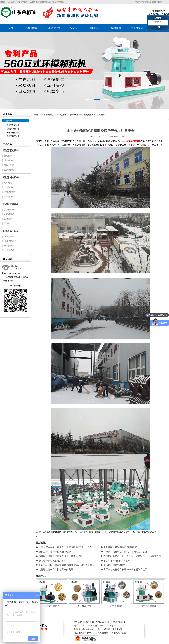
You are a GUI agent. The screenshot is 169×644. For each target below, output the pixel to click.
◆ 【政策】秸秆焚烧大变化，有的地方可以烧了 (125, 552)
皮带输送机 (9, 160)
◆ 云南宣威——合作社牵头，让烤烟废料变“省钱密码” (64, 547)
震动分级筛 (9, 165)
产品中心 (74, 28)
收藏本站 (139, 2)
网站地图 (148, 2)
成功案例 (116, 28)
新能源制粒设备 (13, 129)
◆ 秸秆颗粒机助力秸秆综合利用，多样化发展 (59, 556)
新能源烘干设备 (13, 136)
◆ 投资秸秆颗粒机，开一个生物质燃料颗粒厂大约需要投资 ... (132, 556)
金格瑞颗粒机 (133, 141)
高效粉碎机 (9, 219)
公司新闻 (62, 115)
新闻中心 (95, 28)
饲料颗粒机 (9, 197)
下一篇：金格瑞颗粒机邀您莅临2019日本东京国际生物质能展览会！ (129, 532)
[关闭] (158, 27)
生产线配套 (9, 170)
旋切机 (7, 223)
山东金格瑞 (117, 629)
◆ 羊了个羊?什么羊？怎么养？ (116, 561)
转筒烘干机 (9, 246)
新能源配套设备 (13, 125)
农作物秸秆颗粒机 (119, 633)
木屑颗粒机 (9, 187)
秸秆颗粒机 (158, 2)
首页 (11, 28)
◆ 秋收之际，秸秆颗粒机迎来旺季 (53, 552)
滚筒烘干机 (9, 237)
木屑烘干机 (9, 250)
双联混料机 (9, 156)
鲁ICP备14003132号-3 (92, 629)
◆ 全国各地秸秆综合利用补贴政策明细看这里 (124, 569)
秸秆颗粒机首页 (50, 115)
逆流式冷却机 (10, 241)
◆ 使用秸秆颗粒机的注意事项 (51, 561)
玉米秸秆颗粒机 (53, 28)
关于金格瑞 (137, 28)
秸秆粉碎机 (9, 214)
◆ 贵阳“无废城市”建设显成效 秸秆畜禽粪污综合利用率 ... (65, 565)
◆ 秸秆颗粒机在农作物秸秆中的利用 (55, 569)
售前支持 (157, 22)
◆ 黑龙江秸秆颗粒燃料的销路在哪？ (119, 547)
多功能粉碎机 (10, 210)
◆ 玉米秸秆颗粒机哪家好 (114, 565)
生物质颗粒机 (10, 192)
